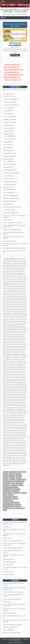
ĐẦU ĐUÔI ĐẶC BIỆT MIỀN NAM (12, 173)
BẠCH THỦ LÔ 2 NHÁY (9, 96)
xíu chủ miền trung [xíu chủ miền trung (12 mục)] (20, 508)
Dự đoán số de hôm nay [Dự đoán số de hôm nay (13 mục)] (21, 480)
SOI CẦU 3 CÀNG (7, 220)
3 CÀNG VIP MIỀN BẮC (9, 139)
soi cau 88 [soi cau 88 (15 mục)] (21, 485)
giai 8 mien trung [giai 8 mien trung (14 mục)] (7, 483)
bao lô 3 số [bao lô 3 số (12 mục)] (6, 472)
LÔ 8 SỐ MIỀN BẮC (8, 114)
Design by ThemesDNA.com (15, 642)
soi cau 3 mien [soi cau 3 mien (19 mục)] (14, 485)
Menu (4, 1)
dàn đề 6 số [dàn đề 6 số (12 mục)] (6, 480)
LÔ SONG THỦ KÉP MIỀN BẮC (11, 99)
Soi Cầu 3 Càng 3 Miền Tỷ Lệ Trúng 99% (13, 223)
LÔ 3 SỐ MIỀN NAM (9, 176)
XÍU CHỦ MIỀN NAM (9, 179)
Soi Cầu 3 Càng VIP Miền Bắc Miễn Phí (12, 230)
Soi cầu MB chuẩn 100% (15, 43)
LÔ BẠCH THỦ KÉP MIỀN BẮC (11, 105)
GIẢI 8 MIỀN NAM (8, 167)
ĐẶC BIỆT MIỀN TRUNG (10, 201)
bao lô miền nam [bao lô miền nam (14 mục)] (13, 472)
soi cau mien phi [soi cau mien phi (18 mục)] (15, 491)
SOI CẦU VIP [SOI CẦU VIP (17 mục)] (24, 493)
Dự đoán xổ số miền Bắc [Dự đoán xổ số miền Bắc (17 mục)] (19, 482)
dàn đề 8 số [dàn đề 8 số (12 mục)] (12, 480)
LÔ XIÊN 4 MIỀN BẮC (9, 131)
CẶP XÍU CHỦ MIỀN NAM (10, 164)
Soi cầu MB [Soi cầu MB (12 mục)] (16, 499)
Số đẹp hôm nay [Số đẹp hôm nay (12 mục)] (18, 506)
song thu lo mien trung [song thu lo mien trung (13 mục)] (8, 504)
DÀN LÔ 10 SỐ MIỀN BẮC (10, 117)
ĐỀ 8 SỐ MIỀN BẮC (15, 45)
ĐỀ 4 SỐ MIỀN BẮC (8, 142)
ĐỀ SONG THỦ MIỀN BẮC (10, 119)
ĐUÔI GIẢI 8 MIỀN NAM (10, 185)
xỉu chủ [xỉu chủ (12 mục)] (5, 510)
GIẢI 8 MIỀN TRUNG (9, 204)
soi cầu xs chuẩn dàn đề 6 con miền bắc (12, 625)
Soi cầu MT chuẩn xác (8, 187)
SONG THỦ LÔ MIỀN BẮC (10, 122)
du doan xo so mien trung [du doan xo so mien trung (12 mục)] (9, 476)
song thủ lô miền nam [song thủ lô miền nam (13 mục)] (8, 506)
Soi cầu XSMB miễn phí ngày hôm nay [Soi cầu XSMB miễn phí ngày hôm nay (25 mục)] (11, 503)
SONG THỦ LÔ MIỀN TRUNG (11, 213)
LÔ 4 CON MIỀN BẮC (9, 108)
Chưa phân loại (7, 527)
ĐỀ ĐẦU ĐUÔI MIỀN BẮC (10, 156)
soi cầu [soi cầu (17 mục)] (5, 495)
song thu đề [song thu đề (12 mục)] (18, 504)
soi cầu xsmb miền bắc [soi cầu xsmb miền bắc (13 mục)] (8, 501)
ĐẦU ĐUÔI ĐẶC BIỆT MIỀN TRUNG (12, 207)
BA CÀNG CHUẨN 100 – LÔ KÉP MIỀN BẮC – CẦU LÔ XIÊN (15, 11)
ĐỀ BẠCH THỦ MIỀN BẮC (10, 153)
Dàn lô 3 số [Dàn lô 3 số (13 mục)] (6, 478)
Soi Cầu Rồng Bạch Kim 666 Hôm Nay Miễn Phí (15, 248)
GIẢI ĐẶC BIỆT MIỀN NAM (10, 170)
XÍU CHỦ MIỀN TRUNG (10, 190)
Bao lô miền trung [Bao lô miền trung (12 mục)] (22, 472)
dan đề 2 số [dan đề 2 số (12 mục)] (18, 474)
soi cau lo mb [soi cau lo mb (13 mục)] (17, 489)
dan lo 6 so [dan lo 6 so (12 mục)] (12, 474)
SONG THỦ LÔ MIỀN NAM (10, 182)
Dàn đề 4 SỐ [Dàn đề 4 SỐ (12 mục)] (18, 478)
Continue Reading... (15, 55)
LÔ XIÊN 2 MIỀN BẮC (9, 125)
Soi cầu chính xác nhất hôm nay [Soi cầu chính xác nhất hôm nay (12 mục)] (10, 497)
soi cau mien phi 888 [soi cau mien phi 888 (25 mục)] (8, 493)
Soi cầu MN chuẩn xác (8, 159)
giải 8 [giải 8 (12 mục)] (13, 483)
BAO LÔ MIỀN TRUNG (9, 193)
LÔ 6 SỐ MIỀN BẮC (8, 111)
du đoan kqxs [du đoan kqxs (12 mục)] (19, 476)
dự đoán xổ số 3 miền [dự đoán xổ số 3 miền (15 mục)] (8, 482)
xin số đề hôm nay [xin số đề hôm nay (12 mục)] (7, 508)
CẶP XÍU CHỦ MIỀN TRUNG (11, 195)
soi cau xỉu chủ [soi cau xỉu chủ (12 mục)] (17, 493)
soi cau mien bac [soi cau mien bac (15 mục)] (7, 491)
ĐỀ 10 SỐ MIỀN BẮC (9, 151)
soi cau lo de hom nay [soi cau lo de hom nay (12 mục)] (8, 489)
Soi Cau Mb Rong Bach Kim (10, 241)
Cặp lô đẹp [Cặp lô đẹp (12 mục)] (5, 474)
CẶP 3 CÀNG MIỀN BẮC (9, 136)
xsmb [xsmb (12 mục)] (13, 508)
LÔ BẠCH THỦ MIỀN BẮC (10, 102)
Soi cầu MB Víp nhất (8, 134)
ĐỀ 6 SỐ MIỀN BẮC (8, 145)
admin (12, 48)
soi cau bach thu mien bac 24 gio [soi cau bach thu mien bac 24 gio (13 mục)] (10, 487)
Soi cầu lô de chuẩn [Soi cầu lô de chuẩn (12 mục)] (7, 499)
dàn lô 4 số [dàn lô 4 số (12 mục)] (12, 478)
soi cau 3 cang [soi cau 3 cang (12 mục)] (6, 485)
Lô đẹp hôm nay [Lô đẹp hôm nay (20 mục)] (19, 483)
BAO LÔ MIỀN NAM (9, 161)
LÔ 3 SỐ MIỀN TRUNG (9, 210)
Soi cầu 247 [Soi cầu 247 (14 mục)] (10, 495)
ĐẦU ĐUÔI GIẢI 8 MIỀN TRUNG (12, 198)
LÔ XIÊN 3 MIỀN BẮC (9, 128)
